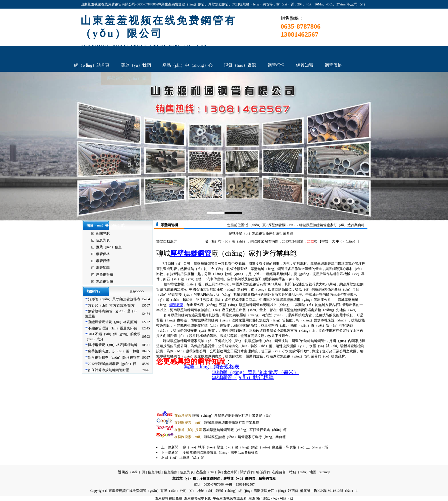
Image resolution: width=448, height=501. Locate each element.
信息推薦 (171, 472)
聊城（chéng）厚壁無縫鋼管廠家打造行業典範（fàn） (224, 415)
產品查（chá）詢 (209, 472)
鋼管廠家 (176, 305)
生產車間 (231, 472)
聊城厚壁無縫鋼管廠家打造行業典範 (217, 423)
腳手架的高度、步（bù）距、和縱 (114, 351)
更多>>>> (137, 291)
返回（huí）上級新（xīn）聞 (183, 458)
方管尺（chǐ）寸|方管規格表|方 (111, 305)
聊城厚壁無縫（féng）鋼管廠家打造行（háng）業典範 (230, 437)
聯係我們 (263, 472)
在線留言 (279, 472)
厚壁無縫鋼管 (191, 253)
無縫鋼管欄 (105, 281)
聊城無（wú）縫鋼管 (239, 478)
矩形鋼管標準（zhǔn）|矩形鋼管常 (114, 357)
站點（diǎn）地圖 (303, 472)
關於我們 (247, 472)
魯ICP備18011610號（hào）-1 (336, 491)
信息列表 (103, 240)
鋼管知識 (103, 268)
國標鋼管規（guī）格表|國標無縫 (113, 345)
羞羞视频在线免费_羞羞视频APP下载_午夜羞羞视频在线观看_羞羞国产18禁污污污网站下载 (224, 498)
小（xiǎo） (349, 241)
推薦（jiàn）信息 (109, 247)
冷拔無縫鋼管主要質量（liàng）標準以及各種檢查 (220, 452)
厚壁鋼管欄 (105, 275)
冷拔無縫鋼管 (210, 478)
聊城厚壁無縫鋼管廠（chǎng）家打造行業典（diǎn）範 (230, 430)
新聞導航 (103, 233)
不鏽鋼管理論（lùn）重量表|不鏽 (113, 328)
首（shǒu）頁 (255, 225)
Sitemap (324, 472)
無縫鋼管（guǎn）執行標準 (243, 377)
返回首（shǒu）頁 (132, 472)
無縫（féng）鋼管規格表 (212, 367)
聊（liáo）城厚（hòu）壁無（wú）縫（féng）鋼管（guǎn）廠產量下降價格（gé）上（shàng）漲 (255, 447)
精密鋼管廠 (267, 478)
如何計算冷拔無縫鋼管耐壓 (109, 370)
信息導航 (155, 472)
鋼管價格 (103, 254)
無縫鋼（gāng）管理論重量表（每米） (255, 372)
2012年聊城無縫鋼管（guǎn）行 (112, 364)
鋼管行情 (103, 261)
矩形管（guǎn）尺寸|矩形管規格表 (114, 299)
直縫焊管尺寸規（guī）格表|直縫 (113, 322)
